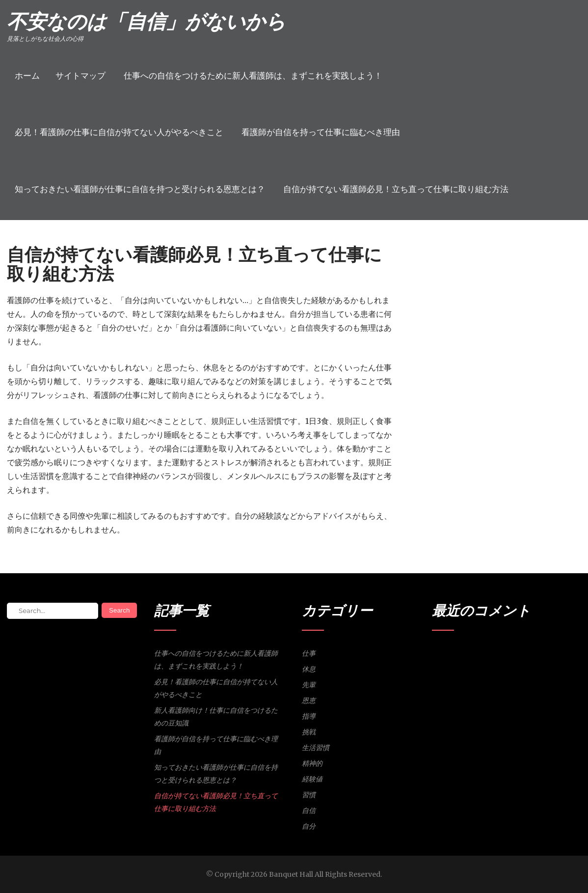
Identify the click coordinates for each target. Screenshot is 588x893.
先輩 (309, 685)
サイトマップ (80, 76)
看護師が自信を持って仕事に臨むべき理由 (321, 132)
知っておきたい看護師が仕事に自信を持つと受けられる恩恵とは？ (140, 189)
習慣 (309, 795)
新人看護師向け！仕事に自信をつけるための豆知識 (216, 717)
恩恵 (309, 700)
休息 (309, 669)
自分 (309, 826)
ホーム (27, 76)
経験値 (312, 779)
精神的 (312, 763)
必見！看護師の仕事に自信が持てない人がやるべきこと (119, 132)
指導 (309, 716)
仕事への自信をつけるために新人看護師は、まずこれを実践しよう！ (253, 76)
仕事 (309, 653)
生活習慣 (316, 748)
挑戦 (309, 732)
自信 (309, 810)
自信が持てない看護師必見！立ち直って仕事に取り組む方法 (396, 189)
